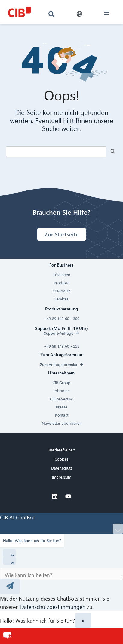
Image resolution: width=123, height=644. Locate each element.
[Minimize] (118, 529)
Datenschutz (62, 468)
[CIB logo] (19, 12)
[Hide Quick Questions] (9, 553)
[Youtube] (68, 496)
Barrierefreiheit (62, 450)
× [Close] (83, 620)
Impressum (62, 477)
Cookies (62, 459)
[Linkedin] (55, 496)
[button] (80, 14)
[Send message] (10, 587)
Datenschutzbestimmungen (53, 607)
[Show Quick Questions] (9, 561)
